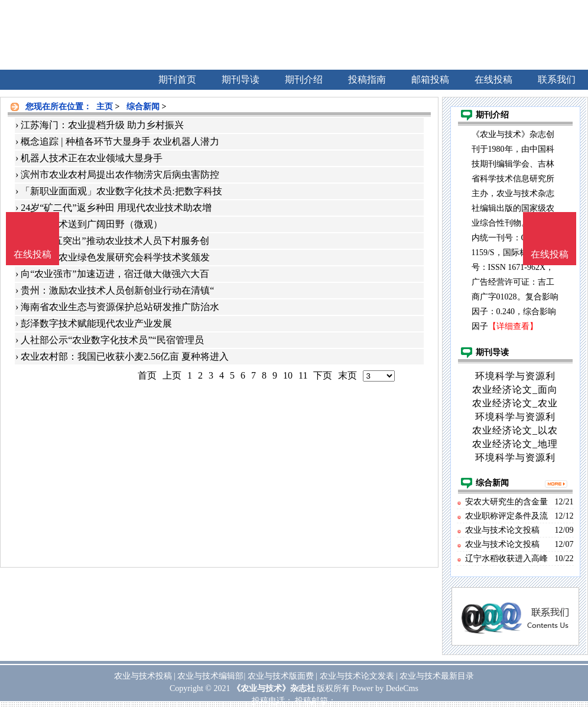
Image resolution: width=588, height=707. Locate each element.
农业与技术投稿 (143, 676)
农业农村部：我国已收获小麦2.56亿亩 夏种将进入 (125, 356)
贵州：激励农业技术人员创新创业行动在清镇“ (117, 290)
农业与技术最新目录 (437, 676)
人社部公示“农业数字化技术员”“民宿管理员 (112, 340)
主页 (105, 107)
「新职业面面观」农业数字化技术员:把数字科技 (121, 191)
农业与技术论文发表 (357, 676)
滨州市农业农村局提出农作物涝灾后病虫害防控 (120, 175)
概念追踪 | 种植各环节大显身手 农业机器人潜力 (120, 141)
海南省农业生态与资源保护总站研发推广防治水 (120, 307)
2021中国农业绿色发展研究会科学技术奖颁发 (115, 257)
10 (288, 375)
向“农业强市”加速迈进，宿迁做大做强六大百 (115, 274)
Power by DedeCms (385, 688)
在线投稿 (550, 254)
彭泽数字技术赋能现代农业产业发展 (96, 323)
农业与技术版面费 (281, 676)
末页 (347, 375)
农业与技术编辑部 (210, 676)
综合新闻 (143, 107)
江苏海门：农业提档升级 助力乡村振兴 (102, 125)
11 (303, 375)
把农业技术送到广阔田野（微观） (92, 224)
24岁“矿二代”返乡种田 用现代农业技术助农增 (116, 208)
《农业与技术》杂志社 (274, 688)
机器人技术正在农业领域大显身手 (92, 158)
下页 (323, 375)
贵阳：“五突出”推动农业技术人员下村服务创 (115, 241)
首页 (147, 375)
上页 (172, 375)
